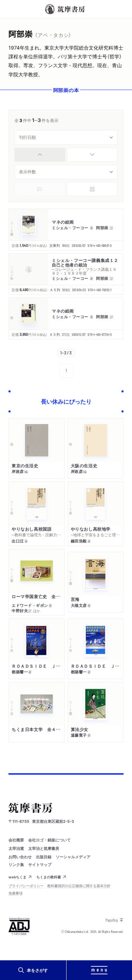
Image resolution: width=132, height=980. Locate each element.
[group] (66, 155)
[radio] (40, 155)
